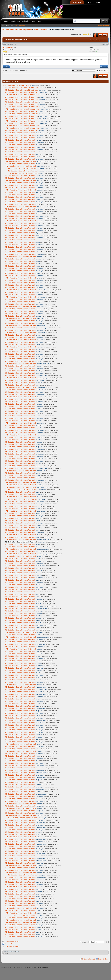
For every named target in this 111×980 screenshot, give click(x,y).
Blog (39, 21)
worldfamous (39, 466)
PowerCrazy (39, 585)
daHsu (38, 552)
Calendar (26, 21)
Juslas (38, 846)
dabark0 (38, 445)
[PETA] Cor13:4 (40, 728)
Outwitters (43, 30)
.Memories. (39, 442)
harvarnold (39, 494)
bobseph (38, 138)
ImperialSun (41, 397)
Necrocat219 (39, 518)
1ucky (38, 592)
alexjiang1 (39, 195)
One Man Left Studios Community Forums (17, 30)
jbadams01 (39, 663)
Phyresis (38, 233)
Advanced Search (103, 26)
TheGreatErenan (40, 854)
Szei (37, 145)
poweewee (39, 240)
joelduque (42, 97)
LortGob (38, 475)
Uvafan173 (39, 547)
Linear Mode (103, 40)
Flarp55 (38, 868)
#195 (106, 44)
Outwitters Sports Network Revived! (17, 85)
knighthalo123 (40, 380)
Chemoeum (39, 889)
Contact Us (29, 968)
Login (16, 26)
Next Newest (20, 70)
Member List (15, 21)
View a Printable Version (12, 941)
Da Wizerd (40, 190)
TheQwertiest (44, 109)
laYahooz (38, 357)
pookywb (38, 309)
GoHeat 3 (39, 335)
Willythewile (8, 48)
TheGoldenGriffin (41, 566)
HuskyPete (39, 892)
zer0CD (38, 602)
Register (22, 26)
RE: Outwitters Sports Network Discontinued (21, 88)
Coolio (38, 537)
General (36, 30)
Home (6, 21)
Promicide (39, 140)
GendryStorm (42, 875)
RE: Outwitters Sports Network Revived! (20, 133)
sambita (38, 506)
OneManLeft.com (42, 968)
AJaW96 (41, 131)
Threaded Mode (94, 40)
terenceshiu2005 (42, 326)
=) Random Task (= (43, 290)
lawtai (37, 478)
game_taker (42, 119)
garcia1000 (39, 323)
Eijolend (41, 102)
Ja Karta (38, 656)
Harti (37, 385)
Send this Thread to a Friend (13, 944)
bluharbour (39, 704)
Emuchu (41, 88)
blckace (39, 181)
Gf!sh (37, 204)
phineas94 (39, 832)
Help (33, 21)
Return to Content (88, 959)
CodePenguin (43, 93)
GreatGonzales (40, 430)
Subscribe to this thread (12, 946)
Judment (38, 361)
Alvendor (41, 114)
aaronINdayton (43, 90)
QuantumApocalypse (42, 328)
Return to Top (103, 959)
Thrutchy (38, 164)
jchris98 (38, 894)
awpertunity (39, 670)
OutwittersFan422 (41, 794)
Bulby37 (38, 621)
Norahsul (40, 649)
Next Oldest (9, 70)
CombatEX (34, 85)
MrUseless (42, 100)
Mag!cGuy (39, 383)
